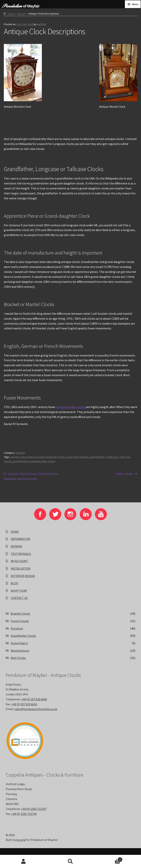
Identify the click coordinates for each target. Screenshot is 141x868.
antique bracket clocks (70, 407)
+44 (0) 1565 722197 (34, 809)
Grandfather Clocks (23, 636)
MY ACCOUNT (19, 561)
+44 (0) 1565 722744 (24, 814)
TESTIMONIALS (21, 554)
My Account (23, 862)
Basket (108, 859)
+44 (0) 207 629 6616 (24, 704)
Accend (21, 840)
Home (11, 14)
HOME (15, 532)
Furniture (17, 628)
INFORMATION (20, 539)
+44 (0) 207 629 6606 (34, 699)
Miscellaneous (20, 651)
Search (70, 862)
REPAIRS (16, 546)
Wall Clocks (18, 658)
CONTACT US (19, 598)
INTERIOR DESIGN (23, 576)
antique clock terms (22, 457)
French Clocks (20, 621)
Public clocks (124, 474)
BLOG (14, 583)
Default (21, 14)
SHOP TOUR (19, 591)
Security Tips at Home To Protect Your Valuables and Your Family (31, 476)
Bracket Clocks (20, 613)
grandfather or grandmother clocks (34, 461)
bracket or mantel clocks (50, 457)
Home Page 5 (19, 643)
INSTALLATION (21, 568)
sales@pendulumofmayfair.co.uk (36, 709)
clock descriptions (77, 457)
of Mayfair (31, 6)
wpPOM (41, 24)
